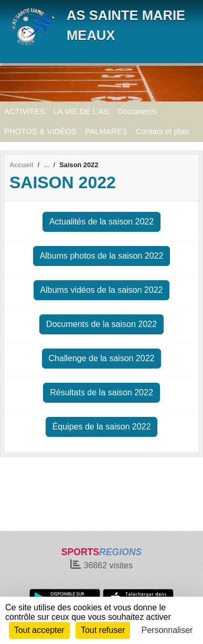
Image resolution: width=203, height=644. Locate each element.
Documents (137, 111)
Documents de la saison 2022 (101, 324)
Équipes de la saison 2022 (102, 427)
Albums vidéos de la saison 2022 (102, 290)
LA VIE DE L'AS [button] (81, 111)
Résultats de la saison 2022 (101, 392)
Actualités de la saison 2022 (101, 222)
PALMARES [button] (106, 131)
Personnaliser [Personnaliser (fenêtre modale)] (167, 630)
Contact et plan (162, 131)
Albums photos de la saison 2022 (102, 256)
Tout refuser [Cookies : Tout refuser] (103, 630)
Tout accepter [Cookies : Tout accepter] (39, 630)
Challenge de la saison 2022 (102, 358)
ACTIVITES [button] (25, 111)
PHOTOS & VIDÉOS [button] (40, 131)
